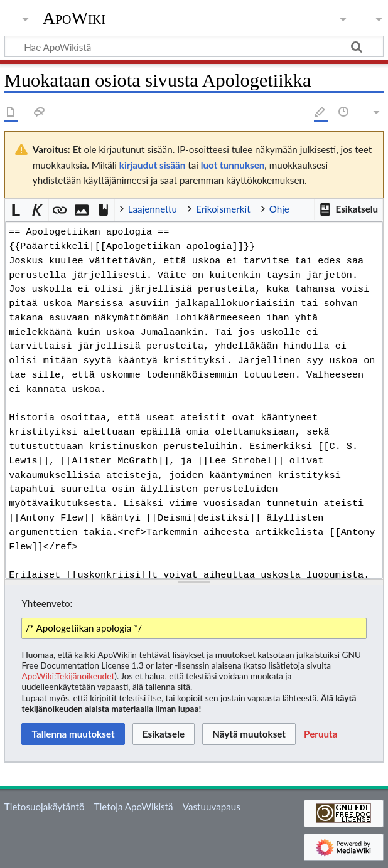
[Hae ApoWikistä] (194, 46)
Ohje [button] (279, 209)
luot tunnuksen (233, 165)
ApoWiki (74, 18)
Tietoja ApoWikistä (134, 807)
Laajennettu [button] (153, 209)
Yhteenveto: (47, 603)
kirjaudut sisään (152, 165)
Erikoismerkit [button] (223, 209)
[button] (348, 209)
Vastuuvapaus (212, 807)
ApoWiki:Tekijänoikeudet (68, 676)
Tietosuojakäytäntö (45, 807)
